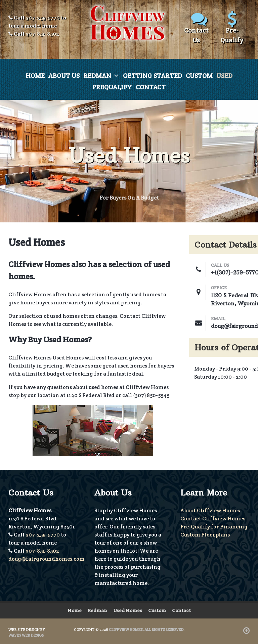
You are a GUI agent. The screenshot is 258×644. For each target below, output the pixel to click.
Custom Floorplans (205, 535)
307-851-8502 (42, 34)
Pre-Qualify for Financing (214, 527)
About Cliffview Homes (210, 510)
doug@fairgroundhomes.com (47, 559)
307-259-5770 (43, 18)
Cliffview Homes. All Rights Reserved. (147, 630)
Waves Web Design (26, 635)
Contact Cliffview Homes (213, 519)
